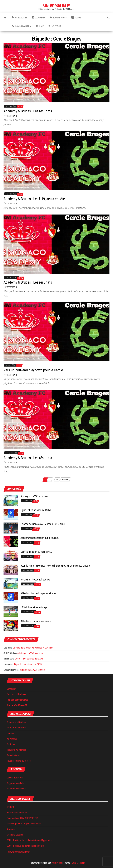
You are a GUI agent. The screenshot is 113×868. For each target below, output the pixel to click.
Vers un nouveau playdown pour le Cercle (33, 370)
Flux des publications (16, 694)
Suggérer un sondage (16, 789)
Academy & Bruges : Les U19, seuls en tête (34, 199)
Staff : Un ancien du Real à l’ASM (36, 552)
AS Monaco (12, 739)
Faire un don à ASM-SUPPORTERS (23, 818)
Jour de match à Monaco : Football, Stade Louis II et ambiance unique (55, 566)
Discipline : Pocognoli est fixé (35, 580)
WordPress (57, 863)
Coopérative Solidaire (16, 722)
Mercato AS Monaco (16, 728)
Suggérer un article (15, 783)
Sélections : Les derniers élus (36, 621)
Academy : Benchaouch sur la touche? (40, 538)
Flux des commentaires (17, 700)
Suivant (65, 480)
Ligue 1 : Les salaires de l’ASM (36, 510)
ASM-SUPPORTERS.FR (57, 6)
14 (36, 585)
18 (35, 529)
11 (36, 612)
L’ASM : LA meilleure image (34, 607)
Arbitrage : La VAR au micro (34, 496)
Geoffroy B (12, 116)
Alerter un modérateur (17, 813)
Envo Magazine (79, 863)
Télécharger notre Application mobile (24, 824)
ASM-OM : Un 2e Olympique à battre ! (39, 593)
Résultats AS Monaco (16, 750)
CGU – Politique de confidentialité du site (26, 846)
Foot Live (11, 744)
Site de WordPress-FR (17, 705)
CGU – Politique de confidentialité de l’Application (29, 840)
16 (35, 515)
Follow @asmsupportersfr (18, 852)
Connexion (11, 689)
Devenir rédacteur (15, 778)
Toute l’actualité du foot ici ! (19, 761)
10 (19, 278)
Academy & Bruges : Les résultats (28, 111)
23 (57, 480)
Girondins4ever (13, 755)
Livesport (11, 733)
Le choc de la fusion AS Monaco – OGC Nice (43, 524)
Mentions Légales (15, 835)
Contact (10, 807)
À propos (11, 829)
